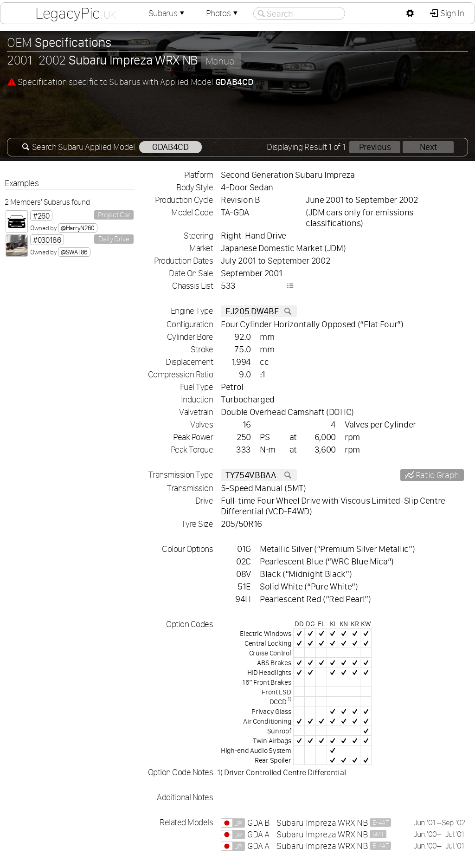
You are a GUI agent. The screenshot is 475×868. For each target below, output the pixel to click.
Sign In (451, 13)
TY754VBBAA (259, 475)
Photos (223, 13)
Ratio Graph (436, 475)
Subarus (167, 13)
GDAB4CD (170, 147)
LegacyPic (76, 13)
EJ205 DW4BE (259, 311)
